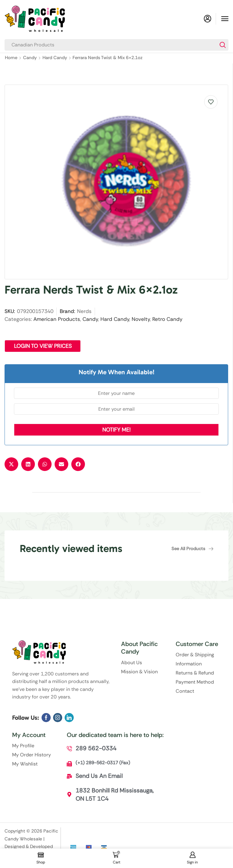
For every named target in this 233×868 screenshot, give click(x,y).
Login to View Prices (43, 346)
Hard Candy (55, 58)
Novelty (141, 319)
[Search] (223, 45)
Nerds (84, 311)
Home (11, 58)
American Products (57, 319)
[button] (225, 19)
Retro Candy (167, 319)
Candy (30, 58)
